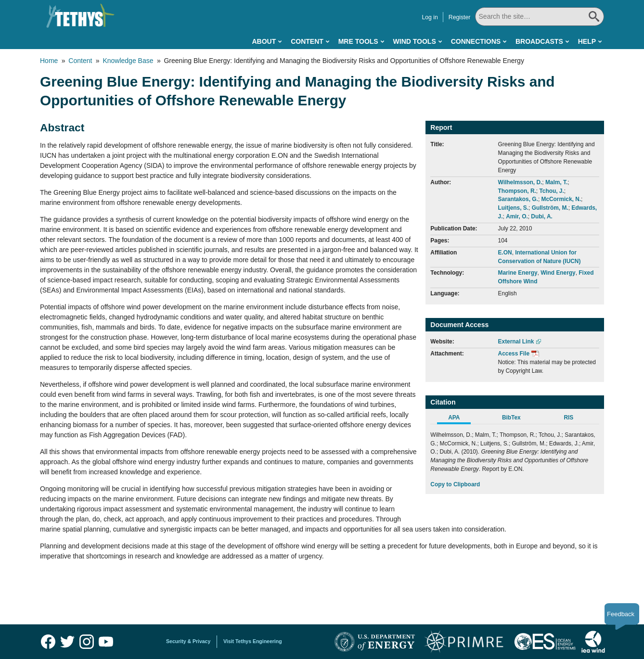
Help (587, 41)
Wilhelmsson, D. (520, 182)
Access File (514, 354)
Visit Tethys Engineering (253, 641)
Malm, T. (556, 182)
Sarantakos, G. (518, 199)
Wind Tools (415, 41)
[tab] (459, 419)
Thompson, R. (517, 191)
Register (460, 17)
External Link (516, 342)
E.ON (505, 253)
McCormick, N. (561, 199)
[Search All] (540, 17)
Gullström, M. (550, 208)
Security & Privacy (188, 641)
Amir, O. (517, 216)
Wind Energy (558, 273)
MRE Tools (358, 41)
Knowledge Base (128, 61)
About (264, 41)
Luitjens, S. (513, 208)
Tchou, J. (551, 191)
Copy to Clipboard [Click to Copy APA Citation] (455, 484)
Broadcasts (539, 41)
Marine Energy (518, 273)
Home (49, 61)
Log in (430, 17)
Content (307, 41)
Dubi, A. (541, 216)
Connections (476, 41)
